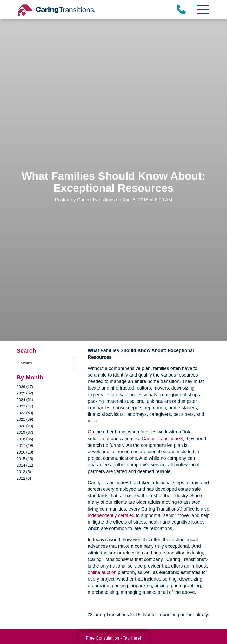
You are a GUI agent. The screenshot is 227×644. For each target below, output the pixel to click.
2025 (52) (25, 393)
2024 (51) (25, 400)
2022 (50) (25, 413)
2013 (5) (24, 472)
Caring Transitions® (162, 439)
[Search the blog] (46, 363)
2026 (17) (25, 387)
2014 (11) (25, 465)
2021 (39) (25, 419)
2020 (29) (25, 426)
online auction (102, 572)
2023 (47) (25, 406)
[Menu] (203, 9)
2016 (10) (25, 452)
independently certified (111, 515)
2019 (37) (25, 432)
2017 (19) (25, 445)
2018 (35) (25, 439)
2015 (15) (25, 459)
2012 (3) (24, 478)
